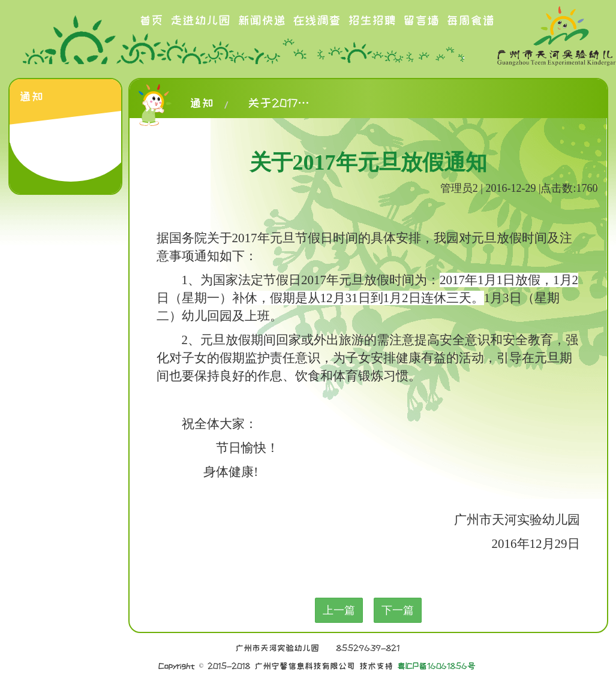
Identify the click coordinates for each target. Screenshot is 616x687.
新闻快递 (262, 20)
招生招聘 (372, 20)
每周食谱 (470, 20)
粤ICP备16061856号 (436, 666)
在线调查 (317, 20)
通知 (202, 103)
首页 (151, 20)
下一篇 (398, 610)
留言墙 (421, 20)
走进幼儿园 (200, 20)
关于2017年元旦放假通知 (284, 103)
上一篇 (339, 610)
